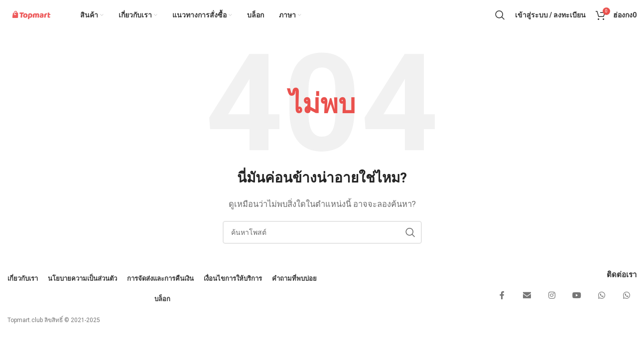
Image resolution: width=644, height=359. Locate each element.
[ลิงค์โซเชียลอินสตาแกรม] (552, 311)
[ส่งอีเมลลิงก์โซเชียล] (527, 311)
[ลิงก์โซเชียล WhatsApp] (602, 311)
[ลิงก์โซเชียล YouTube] (577, 311)
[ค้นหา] (500, 22)
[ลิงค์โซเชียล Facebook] (502, 311)
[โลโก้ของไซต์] (46, 22)
